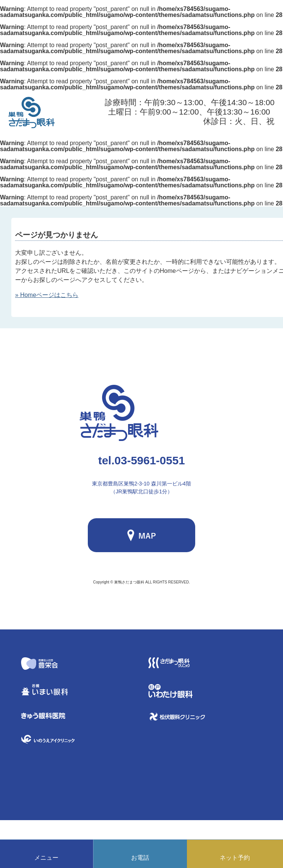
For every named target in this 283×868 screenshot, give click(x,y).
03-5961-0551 (141, 460)
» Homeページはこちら (47, 295)
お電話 (140, 858)
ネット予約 (235, 858)
